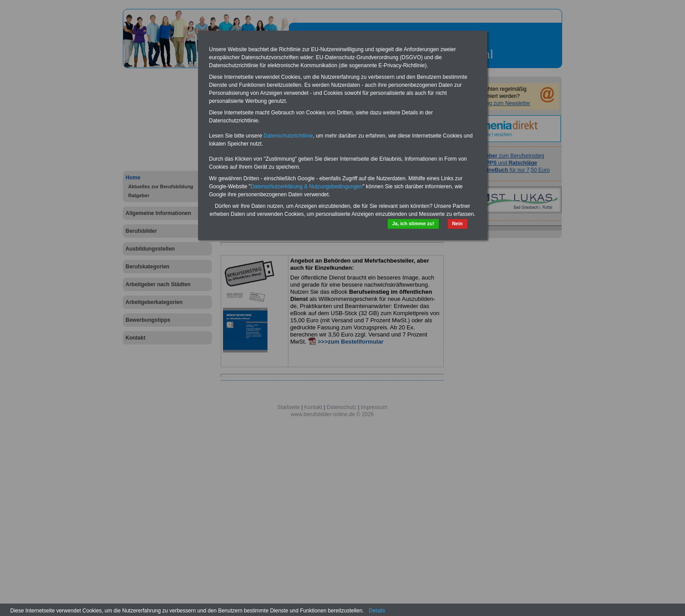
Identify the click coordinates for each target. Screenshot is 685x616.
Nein (458, 223)
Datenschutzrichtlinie (288, 136)
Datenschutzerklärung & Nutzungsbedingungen (307, 186)
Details (377, 611)
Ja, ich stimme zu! (413, 223)
